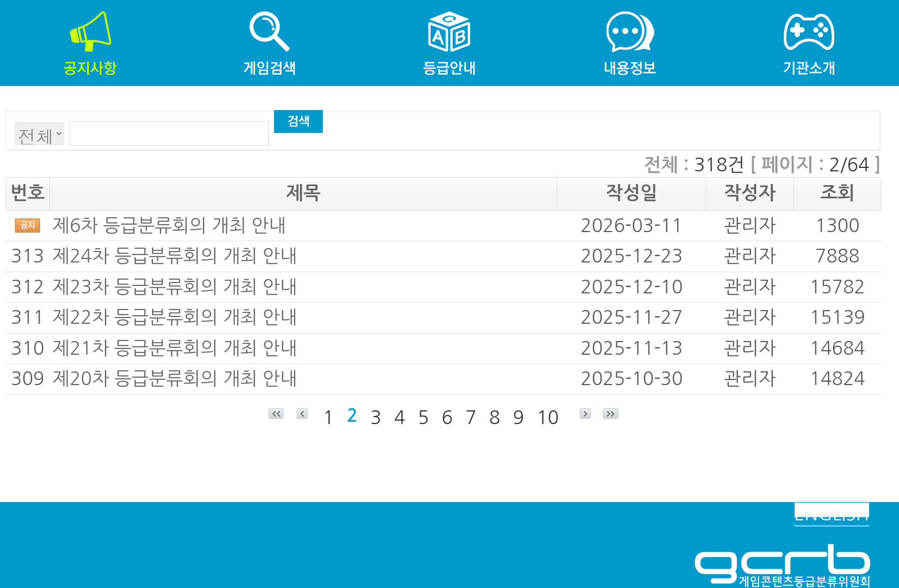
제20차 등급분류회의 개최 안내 (175, 379)
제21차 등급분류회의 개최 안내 (175, 348)
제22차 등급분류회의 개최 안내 (175, 317)
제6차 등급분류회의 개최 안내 (169, 226)
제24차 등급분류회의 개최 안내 (175, 256)
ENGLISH (832, 514)
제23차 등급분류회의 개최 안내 (175, 287)
